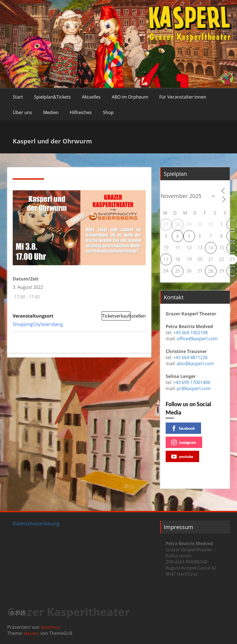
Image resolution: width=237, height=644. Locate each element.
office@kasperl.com (197, 339)
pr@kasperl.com (194, 388)
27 (166, 225)
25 (178, 271)
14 (211, 248)
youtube (182, 457)
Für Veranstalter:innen (183, 97)
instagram (184, 442)
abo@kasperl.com (195, 364)
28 (178, 225)
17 (166, 259)
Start (18, 97)
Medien (51, 112)
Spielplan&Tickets (52, 97)
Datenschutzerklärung (36, 524)
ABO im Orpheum (130, 97)
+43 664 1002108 (190, 333)
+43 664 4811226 (190, 357)
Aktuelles (91, 97)
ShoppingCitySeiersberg (38, 324)
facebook (183, 428)
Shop (108, 112)
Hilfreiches (81, 112)
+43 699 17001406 (192, 382)
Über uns (22, 112)
